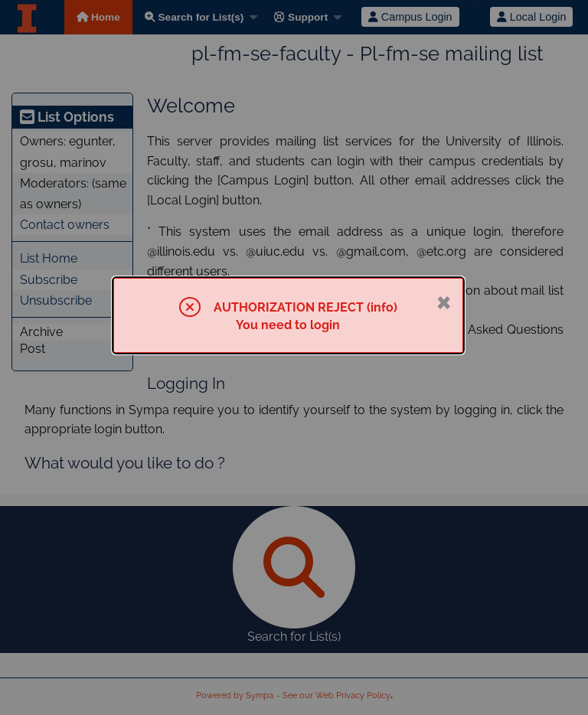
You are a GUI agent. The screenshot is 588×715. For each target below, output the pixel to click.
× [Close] (444, 300)
